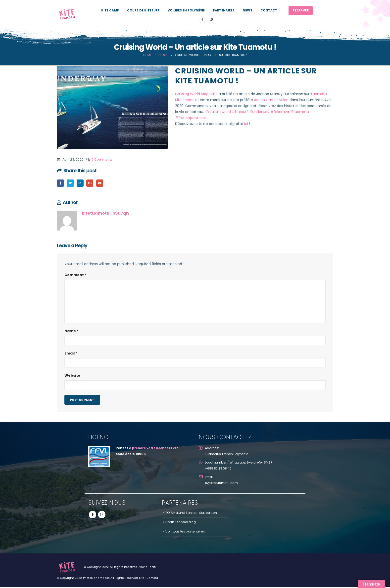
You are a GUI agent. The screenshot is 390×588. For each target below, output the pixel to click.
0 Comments (102, 159)
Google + (91, 183)
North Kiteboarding (181, 523)
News (247, 10)
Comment (75, 275)
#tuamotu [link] (299, 112)
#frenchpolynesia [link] (191, 118)
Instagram (102, 516)
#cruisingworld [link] (218, 112)
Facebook (61, 183)
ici (246, 124)
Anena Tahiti (148, 568)
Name (71, 331)
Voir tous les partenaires (185, 532)
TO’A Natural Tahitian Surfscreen (191, 514)
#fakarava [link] (280, 112)
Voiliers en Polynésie (186, 10)
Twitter (71, 183)
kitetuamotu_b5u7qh (105, 213)
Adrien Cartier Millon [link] (271, 100)
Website (72, 376)
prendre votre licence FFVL (155, 449)
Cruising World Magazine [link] (196, 94)
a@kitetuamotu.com (221, 484)
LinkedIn (81, 183)
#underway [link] (259, 112)
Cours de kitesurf (143, 10)
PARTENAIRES (224, 10)
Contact (269, 10)
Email (101, 183)
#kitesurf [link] (240, 112)
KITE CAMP (110, 10)
